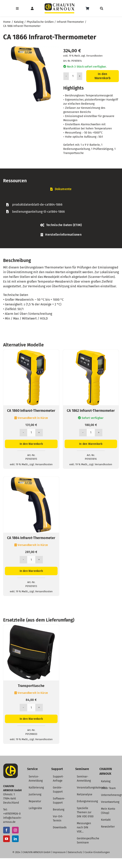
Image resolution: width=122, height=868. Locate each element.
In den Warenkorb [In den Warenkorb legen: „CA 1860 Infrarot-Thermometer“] (31, 444)
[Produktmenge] (73, 76)
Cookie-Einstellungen (97, 852)
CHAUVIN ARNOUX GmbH (36, 852)
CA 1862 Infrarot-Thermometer (91, 411)
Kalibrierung (36, 788)
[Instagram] (15, 830)
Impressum (59, 852)
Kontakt (106, 820)
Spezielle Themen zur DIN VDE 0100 (85, 812)
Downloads (60, 827)
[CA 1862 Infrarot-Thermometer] (91, 352)
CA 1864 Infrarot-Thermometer (31, 538)
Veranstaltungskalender (92, 788)
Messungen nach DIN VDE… (84, 827)
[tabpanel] (61, 208)
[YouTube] (6, 839)
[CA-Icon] (11, 765)
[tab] (61, 189)
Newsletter (108, 827)
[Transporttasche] (31, 627)
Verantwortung (110, 802)
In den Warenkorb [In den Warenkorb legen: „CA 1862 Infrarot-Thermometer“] (91, 444)
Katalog (106, 781)
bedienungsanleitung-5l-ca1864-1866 (39, 212)
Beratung (59, 810)
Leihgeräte (35, 808)
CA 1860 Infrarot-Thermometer (31, 411)
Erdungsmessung (87, 801)
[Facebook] (6, 830)
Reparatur (35, 801)
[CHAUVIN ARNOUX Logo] (59, 5)
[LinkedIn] (15, 839)
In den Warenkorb (103, 76)
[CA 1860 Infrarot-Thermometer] (31, 352)
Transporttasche (31, 686)
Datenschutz (75, 852)
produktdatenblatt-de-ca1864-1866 (37, 205)
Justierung (35, 794)
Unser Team (108, 788)
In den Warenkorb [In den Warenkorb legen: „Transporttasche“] (31, 719)
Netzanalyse (85, 794)
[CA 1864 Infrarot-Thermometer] (31, 479)
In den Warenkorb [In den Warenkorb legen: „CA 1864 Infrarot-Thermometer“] (31, 571)
